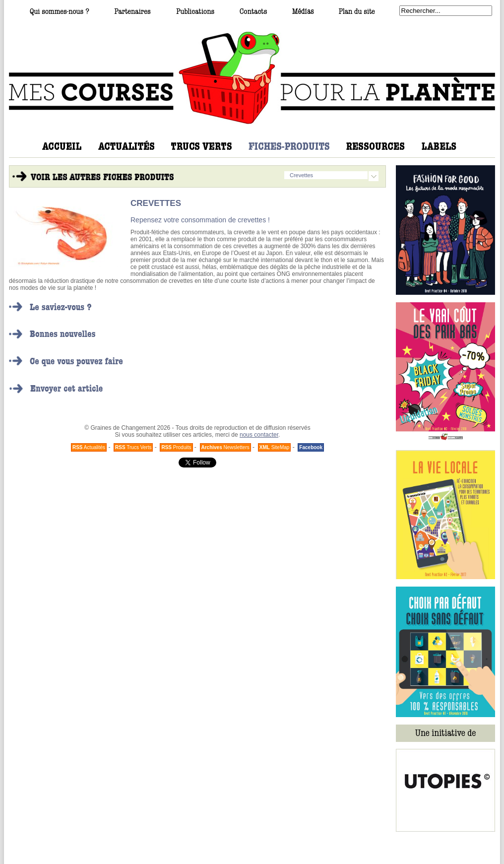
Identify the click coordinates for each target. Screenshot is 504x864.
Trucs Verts (133, 447)
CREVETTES (156, 203)
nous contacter (259, 435)
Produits (176, 447)
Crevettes (301, 175)
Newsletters (225, 447)
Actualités (89, 447)
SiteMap (275, 447)
